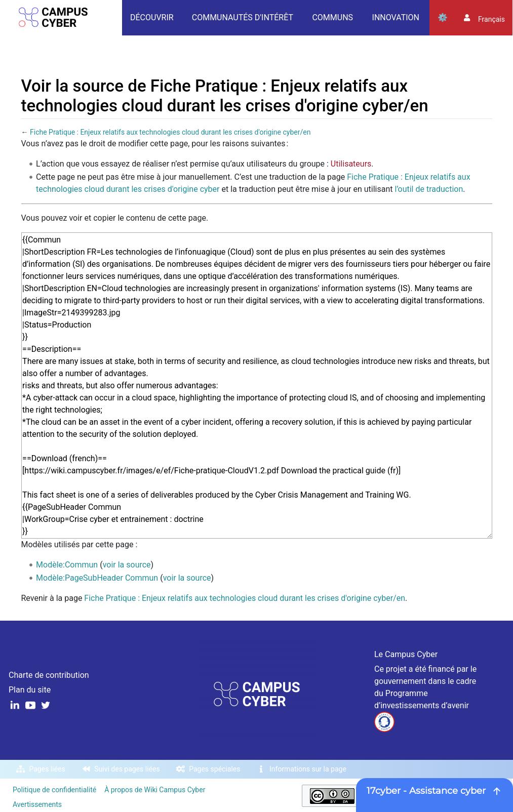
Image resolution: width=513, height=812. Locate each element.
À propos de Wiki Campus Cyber (155, 790)
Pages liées (47, 769)
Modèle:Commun (67, 565)
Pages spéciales (214, 769)
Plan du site (30, 690)
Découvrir (152, 17)
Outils (443, 18)
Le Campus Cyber (406, 654)
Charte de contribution (49, 675)
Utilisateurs (351, 164)
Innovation (396, 17)
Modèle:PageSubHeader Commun (97, 578)
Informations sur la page (308, 769)
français (491, 19)
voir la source (127, 565)
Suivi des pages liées (127, 769)
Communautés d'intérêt (243, 17)
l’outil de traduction (429, 189)
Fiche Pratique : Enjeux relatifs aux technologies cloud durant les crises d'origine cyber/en (170, 132)
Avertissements (37, 804)
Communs (332, 17)
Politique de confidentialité (54, 790)
